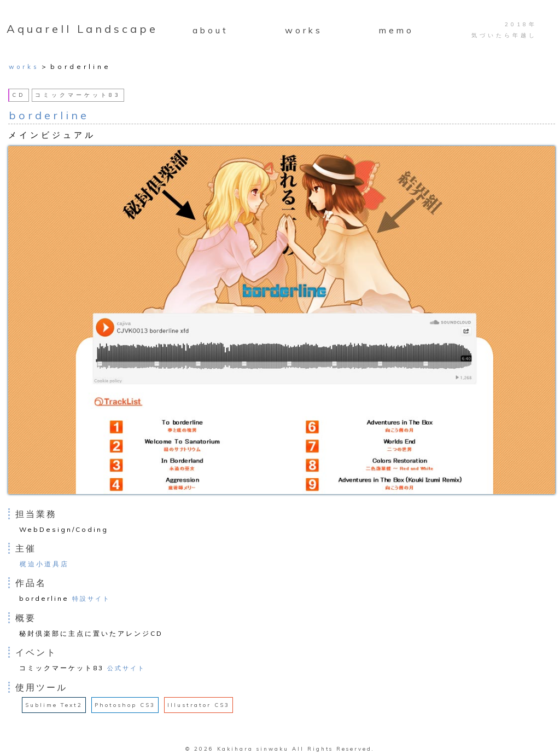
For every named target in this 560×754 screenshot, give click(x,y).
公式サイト (126, 668)
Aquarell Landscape (82, 29)
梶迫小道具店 (44, 564)
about (211, 30)
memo (396, 30)
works (304, 30)
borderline (49, 115)
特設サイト (91, 599)
